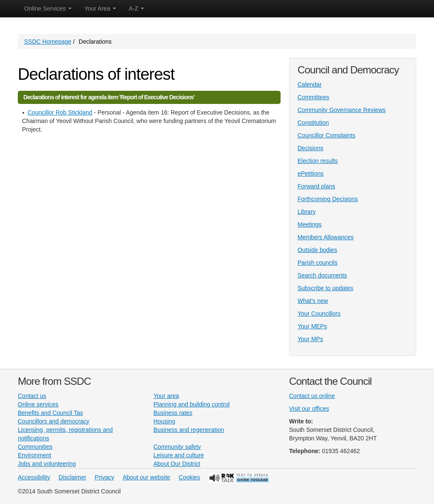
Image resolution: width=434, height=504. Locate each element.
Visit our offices (309, 409)
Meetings (310, 224)
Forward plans (316, 186)
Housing (164, 421)
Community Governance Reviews (342, 110)
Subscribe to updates (325, 288)
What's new (313, 301)
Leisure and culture (179, 455)
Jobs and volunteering (47, 464)
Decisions (310, 148)
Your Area (100, 8)
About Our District (177, 464)
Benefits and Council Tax (50, 413)
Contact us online (312, 396)
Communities (35, 447)
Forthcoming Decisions (328, 199)
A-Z (136, 8)
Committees (313, 97)
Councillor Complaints (326, 135)
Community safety (177, 447)
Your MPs (310, 339)
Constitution (313, 123)
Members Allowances (325, 237)
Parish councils (317, 263)
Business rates (173, 413)
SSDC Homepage (48, 42)
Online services (38, 404)
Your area (166, 396)
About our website (147, 477)
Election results (318, 161)
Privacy (105, 477)
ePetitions (310, 174)
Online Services (48, 8)
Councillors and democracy (54, 421)
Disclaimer (72, 477)
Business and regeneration (189, 430)
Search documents (322, 275)
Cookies (190, 477)
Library (307, 212)
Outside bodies (317, 250)
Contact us (32, 396)
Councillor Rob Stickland (60, 112)
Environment (35, 455)
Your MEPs (312, 326)
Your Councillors (319, 314)
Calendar (310, 84)
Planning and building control (192, 404)
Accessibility (34, 477)
